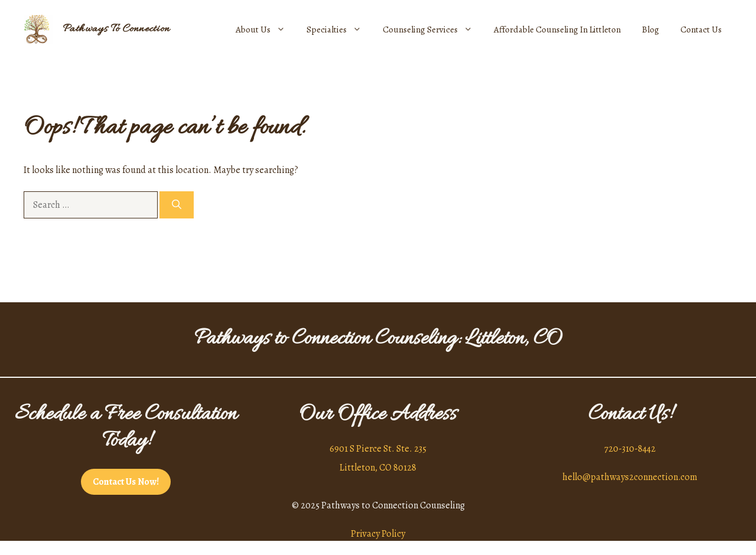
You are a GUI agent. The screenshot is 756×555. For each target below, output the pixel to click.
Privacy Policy (378, 534)
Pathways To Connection (116, 29)
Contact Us (701, 30)
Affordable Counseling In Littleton (557, 30)
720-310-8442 (630, 449)
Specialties (339, 30)
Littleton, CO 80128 (378, 468)
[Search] (177, 205)
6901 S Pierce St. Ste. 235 (378, 449)
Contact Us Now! (126, 482)
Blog (651, 30)
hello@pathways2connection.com (630, 477)
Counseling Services (433, 30)
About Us (266, 30)
